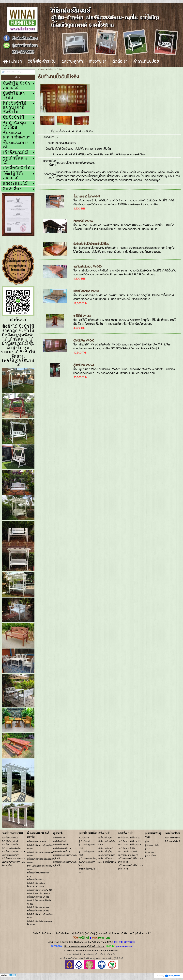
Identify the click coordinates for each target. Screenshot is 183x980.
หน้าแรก (41, 69)
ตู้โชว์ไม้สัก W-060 (84, 341)
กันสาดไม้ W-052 (83, 221)
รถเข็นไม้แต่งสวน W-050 (87, 267)
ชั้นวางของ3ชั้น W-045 (87, 197)
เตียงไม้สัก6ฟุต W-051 (86, 291)
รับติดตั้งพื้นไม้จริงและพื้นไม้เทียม (91, 244)
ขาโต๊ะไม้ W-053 (82, 316)
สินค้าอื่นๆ (49, 69)
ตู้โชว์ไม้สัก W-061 (84, 365)
